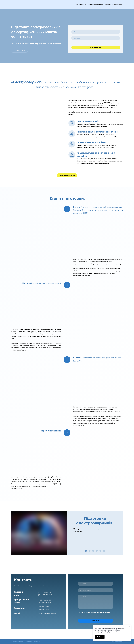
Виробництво (81, 4)
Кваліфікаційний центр (114, 4)
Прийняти (100, 637)
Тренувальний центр (96, 4)
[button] (19, 51)
